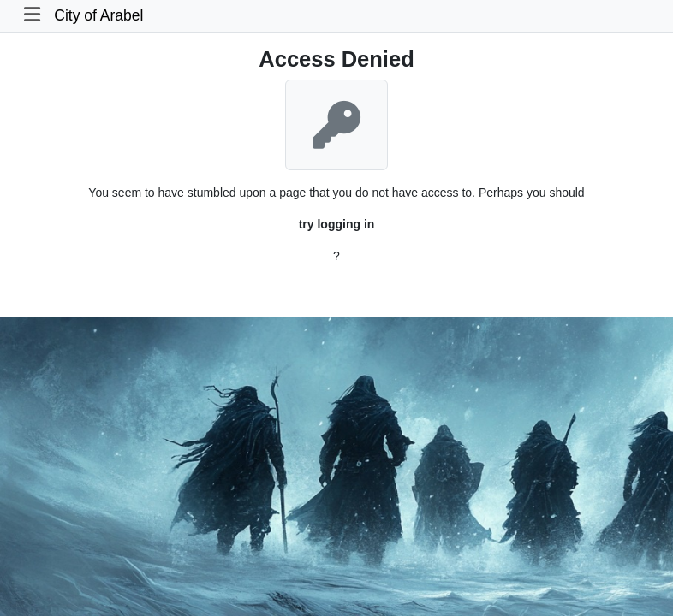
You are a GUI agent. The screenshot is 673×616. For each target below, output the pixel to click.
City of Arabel (98, 15)
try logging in (337, 224)
